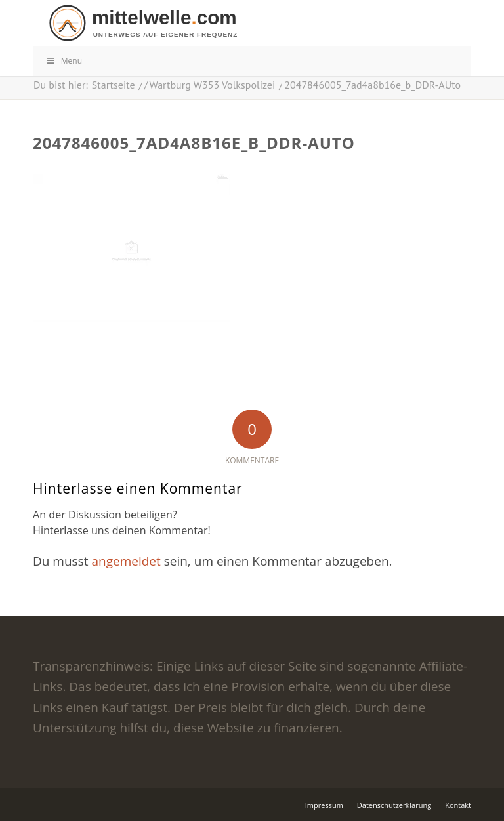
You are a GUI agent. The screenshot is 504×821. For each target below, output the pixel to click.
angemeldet (126, 561)
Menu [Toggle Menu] (64, 61)
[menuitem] (324, 805)
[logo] (259, 23)
